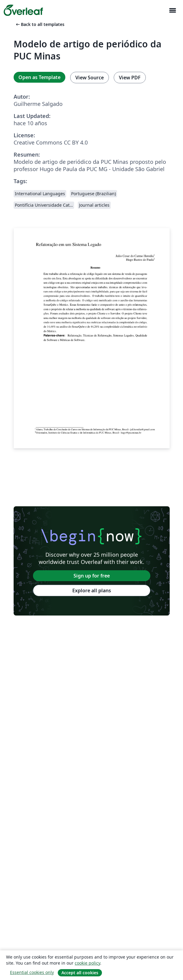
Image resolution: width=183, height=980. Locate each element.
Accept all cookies (80, 973)
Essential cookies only (32, 972)
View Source (90, 78)
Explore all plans (92, 590)
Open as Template (39, 77)
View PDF (130, 78)
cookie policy (87, 963)
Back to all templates (40, 24)
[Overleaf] (23, 10)
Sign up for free (92, 576)
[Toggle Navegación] (172, 10)
